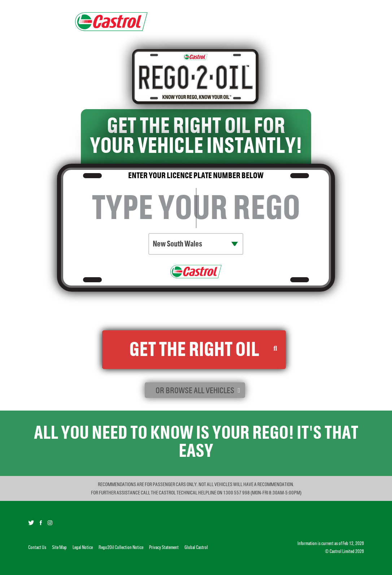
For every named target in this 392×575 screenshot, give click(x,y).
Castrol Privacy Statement (252, 316)
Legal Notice (83, 547)
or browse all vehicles (195, 390)
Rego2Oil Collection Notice (177, 316)
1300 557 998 (237, 493)
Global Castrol (196, 547)
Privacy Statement (164, 547)
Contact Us (37, 547)
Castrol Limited (342, 551)
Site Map (59, 547)
